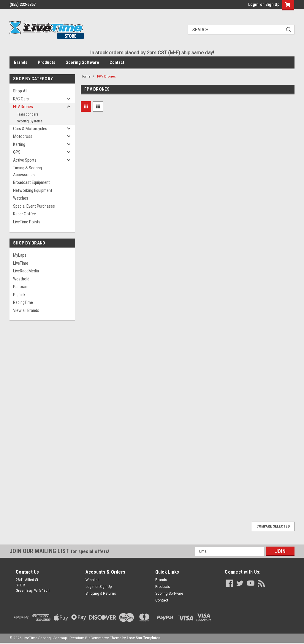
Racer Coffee (24, 214)
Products (46, 62)
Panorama (22, 287)
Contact (117, 62)
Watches (21, 198)
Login (253, 4)
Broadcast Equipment (31, 182)
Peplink (19, 295)
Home (86, 76)
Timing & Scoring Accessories (27, 171)
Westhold (21, 279)
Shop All (20, 91)
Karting (19, 144)
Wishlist (92, 580)
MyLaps (20, 255)
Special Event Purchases (34, 206)
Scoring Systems (30, 121)
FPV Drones (23, 107)
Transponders (28, 114)
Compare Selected (273, 526)
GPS (17, 152)
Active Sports (25, 160)
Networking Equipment (33, 190)
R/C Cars (21, 99)
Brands (21, 62)
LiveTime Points (27, 222)
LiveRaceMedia (26, 271)
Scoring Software (82, 62)
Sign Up (272, 4)
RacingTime (23, 302)
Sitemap (60, 638)
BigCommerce (97, 638)
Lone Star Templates (144, 638)
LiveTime (21, 263)
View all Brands (26, 310)
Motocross (23, 136)
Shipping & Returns (101, 594)
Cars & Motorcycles (30, 129)
